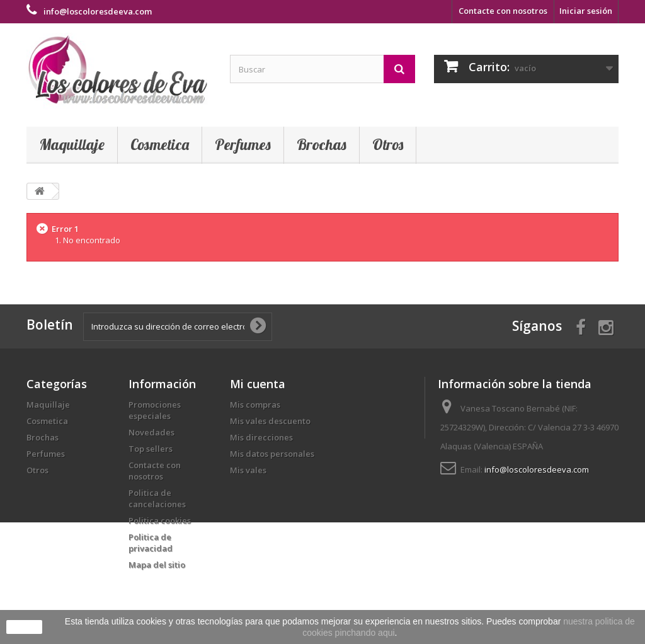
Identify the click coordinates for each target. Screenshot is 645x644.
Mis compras (255, 405)
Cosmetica (160, 144)
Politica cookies (160, 520)
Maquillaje (72, 144)
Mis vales (248, 470)
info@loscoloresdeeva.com (537, 469)
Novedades (151, 432)
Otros (388, 144)
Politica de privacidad (151, 543)
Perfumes (243, 144)
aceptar (24, 627)
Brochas (322, 144)
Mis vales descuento (270, 421)
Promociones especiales (155, 410)
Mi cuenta (258, 384)
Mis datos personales (272, 454)
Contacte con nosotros (503, 11)
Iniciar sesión (586, 11)
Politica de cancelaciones (157, 498)
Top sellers (151, 449)
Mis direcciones (261, 437)
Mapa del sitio (157, 565)
